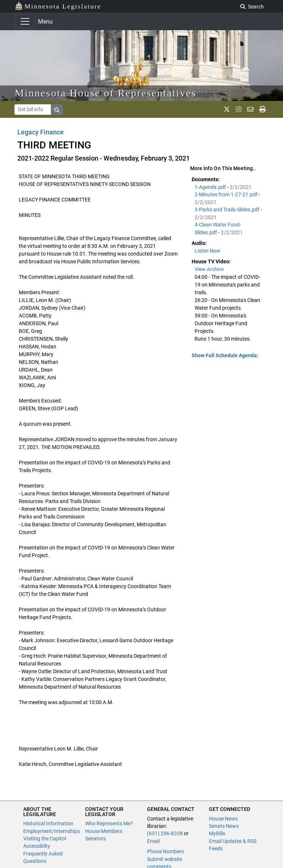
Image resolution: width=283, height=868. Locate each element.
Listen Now (207, 251)
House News (223, 819)
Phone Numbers (165, 851)
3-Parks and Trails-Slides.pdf (228, 210)
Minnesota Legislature (58, 6)
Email (153, 841)
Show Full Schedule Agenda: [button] (225, 355)
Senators (95, 839)
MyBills (217, 833)
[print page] (263, 109)
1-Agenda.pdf (211, 187)
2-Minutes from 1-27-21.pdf (227, 194)
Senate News (224, 826)
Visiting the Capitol (45, 839)
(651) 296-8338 (165, 833)
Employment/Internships (52, 831)
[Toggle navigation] (25, 21)
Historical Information (48, 823)
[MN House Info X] (227, 109)
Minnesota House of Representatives (106, 93)
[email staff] (250, 109)
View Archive (209, 269)
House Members (104, 831)
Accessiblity (37, 846)
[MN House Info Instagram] (239, 109)
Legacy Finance (41, 132)
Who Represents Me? (109, 823)
